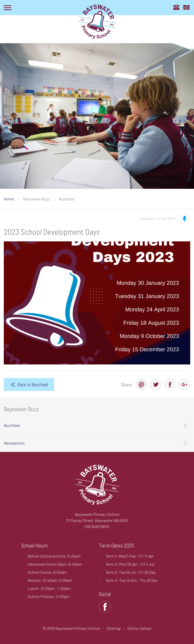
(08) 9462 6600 (97, 526)
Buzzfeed (12, 425)
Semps (146, 628)
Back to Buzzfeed (33, 384)
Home (9, 199)
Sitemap (114, 628)
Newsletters (14, 443)
